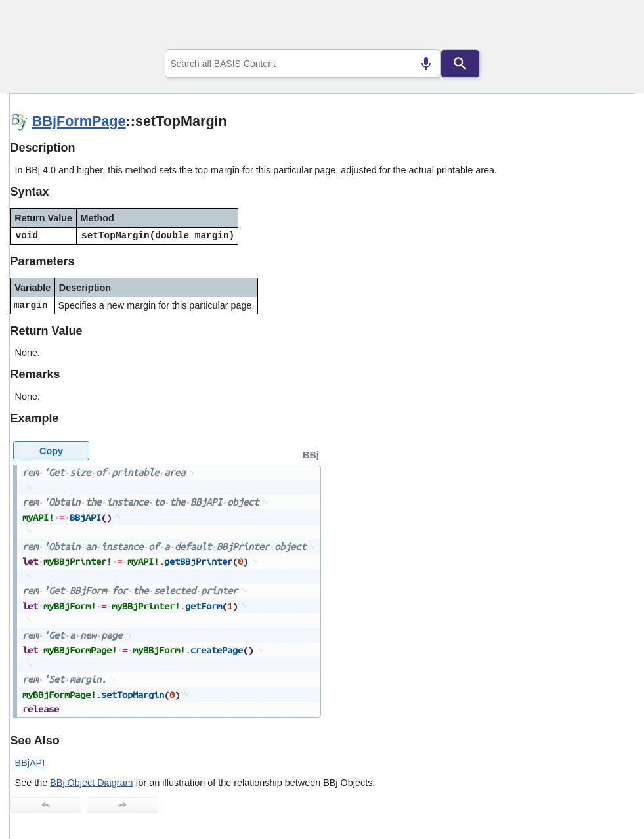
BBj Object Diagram (91, 783)
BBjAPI (30, 763)
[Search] (460, 64)
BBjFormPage (79, 121)
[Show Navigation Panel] (608, 27)
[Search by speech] (426, 64)
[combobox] (303, 64)
